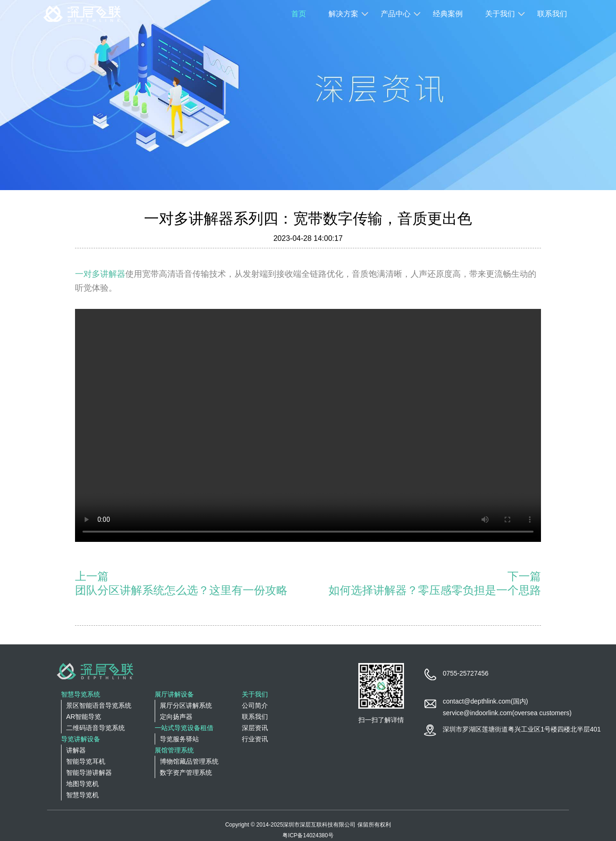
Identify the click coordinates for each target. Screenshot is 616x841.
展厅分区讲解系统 (186, 705)
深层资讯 (255, 728)
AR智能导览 (84, 717)
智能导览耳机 (86, 761)
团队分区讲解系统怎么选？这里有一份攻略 (181, 590)
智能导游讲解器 (89, 773)
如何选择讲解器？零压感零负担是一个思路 (435, 590)
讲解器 (76, 750)
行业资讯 (255, 739)
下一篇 (524, 576)
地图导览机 (82, 784)
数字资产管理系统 (186, 773)
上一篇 (92, 576)
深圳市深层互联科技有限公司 (319, 825)
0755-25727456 (465, 673)
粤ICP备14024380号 (308, 835)
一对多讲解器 (100, 274)
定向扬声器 (176, 717)
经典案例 (448, 14)
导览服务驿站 (179, 739)
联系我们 (552, 14)
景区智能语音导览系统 (99, 705)
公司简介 (255, 705)
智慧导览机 (82, 795)
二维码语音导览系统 (96, 728)
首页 (299, 14)
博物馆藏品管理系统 (189, 761)
